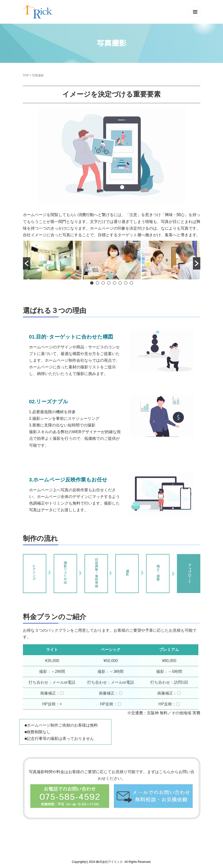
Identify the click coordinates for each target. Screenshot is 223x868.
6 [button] (120, 283)
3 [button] (103, 283)
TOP (26, 75)
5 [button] (114, 283)
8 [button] (131, 283)
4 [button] (109, 283)
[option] (52, 260)
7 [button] (126, 283)
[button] (27, 263)
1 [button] (92, 283)
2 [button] (97, 283)
